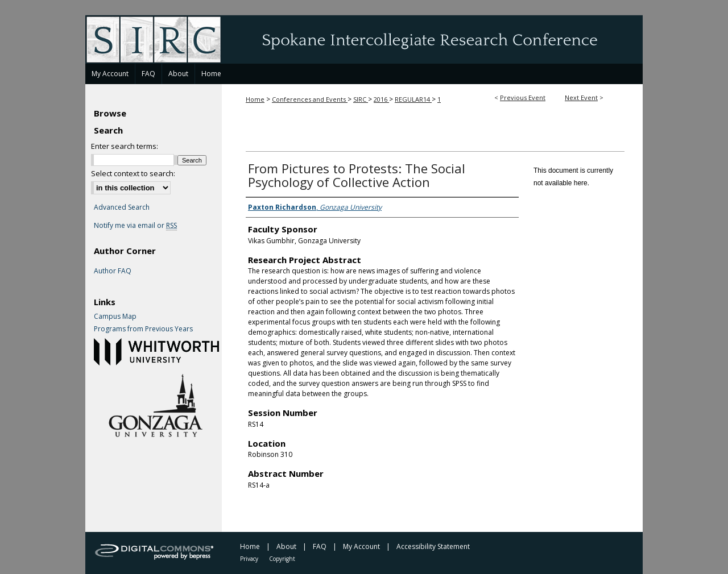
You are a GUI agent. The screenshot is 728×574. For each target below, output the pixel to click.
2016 (381, 99)
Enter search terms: (125, 146)
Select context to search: (133, 173)
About (286, 546)
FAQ (320, 546)
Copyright (282, 559)
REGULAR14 (413, 99)
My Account (361, 546)
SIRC (361, 99)
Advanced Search (122, 207)
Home (255, 99)
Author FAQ (113, 271)
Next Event (581, 97)
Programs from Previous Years (143, 329)
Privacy (249, 559)
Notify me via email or (135, 226)
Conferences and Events (310, 99)
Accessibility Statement (433, 546)
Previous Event (523, 97)
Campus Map (115, 317)
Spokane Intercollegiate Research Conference (364, 39)
